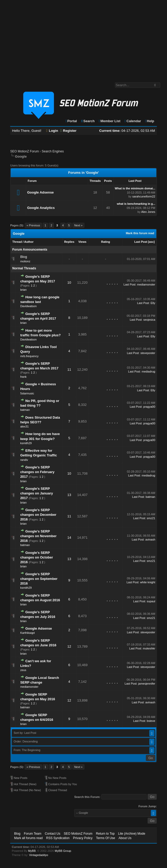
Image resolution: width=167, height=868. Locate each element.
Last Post (141, 242)
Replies (69, 242)
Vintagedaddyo (38, 855)
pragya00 (149, 407)
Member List (109, 121)
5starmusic (27, 393)
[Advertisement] (83, 39)
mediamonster (146, 284)
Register (68, 131)
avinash (150, 540)
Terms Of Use (105, 838)
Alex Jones (148, 212)
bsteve (151, 721)
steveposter (148, 353)
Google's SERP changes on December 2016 (38, 515)
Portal (71, 121)
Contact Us (52, 834)
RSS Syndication (58, 838)
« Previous (33, 225)
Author (29, 242)
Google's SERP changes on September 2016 (39, 579)
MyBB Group (63, 851)
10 (69, 283)
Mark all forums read (28, 838)
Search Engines (53, 151)
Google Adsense (40, 192)
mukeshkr (149, 648)
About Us (125, 838)
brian (23, 290)
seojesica (149, 320)
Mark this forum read (140, 233)
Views (82, 242)
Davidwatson (29, 306)
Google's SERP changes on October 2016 (37, 557)
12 (69, 646)
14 (69, 538)
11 (69, 370)
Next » (78, 225)
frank (23, 377)
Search (88, 121)
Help (149, 121)
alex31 (24, 426)
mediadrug (149, 371)
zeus (23, 670)
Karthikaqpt (28, 633)
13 (69, 495)
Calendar (132, 121)
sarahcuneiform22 (144, 196)
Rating (106, 242)
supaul (151, 601)
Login (52, 131)
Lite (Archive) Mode (132, 834)
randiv (24, 460)
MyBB (32, 851)
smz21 (151, 518)
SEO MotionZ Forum (24, 151)
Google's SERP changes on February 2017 (37, 472)
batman (25, 410)
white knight (148, 582)
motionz (25, 261)
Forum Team (33, 834)
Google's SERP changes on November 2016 (38, 536)
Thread (17, 242)
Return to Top (105, 834)
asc (151, 242)
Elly (153, 303)
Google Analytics (41, 208)
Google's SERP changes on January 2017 (37, 493)
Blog (24, 257)
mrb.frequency (29, 356)
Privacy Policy (83, 838)
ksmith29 (26, 443)
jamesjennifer (147, 684)
